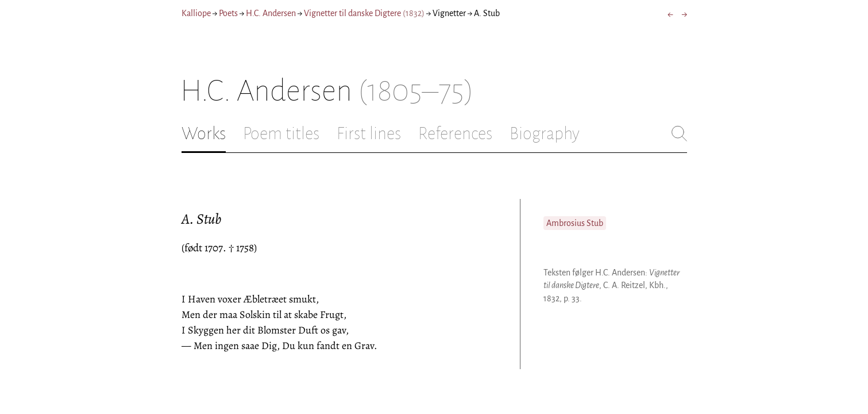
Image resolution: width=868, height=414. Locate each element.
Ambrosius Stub (575, 223)
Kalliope (196, 13)
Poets (228, 13)
